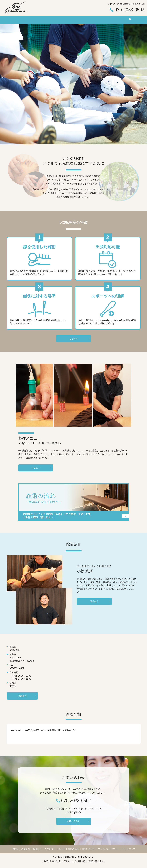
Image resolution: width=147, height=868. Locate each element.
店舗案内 (38, 20)
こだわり (65, 20)
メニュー (79, 20)
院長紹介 (51, 20)
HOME (25, 20)
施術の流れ (94, 20)
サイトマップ (129, 852)
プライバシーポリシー (109, 852)
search (124, 20)
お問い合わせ (111, 20)
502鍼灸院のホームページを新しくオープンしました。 (51, 732)
